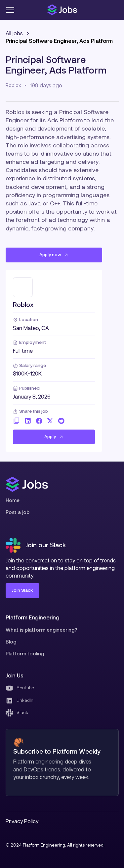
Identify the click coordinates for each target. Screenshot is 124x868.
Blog (11, 642)
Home (13, 500)
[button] (11, 10)
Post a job (18, 512)
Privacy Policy (22, 821)
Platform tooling (25, 654)
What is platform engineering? (41, 630)
